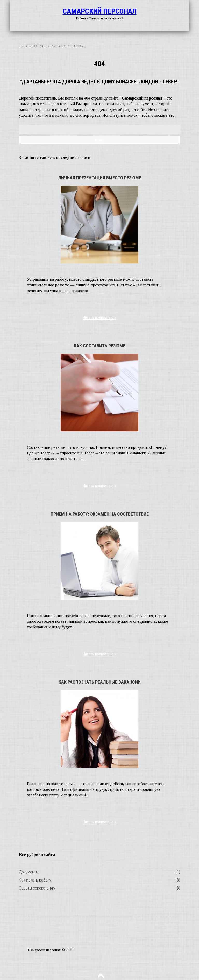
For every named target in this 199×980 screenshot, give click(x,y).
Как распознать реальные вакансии (100, 682)
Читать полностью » (99, 318)
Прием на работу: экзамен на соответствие (100, 514)
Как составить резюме (100, 346)
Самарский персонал (100, 11)
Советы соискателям (37, 888)
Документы (29, 872)
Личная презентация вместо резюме (100, 178)
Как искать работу (35, 880)
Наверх (101, 976)
